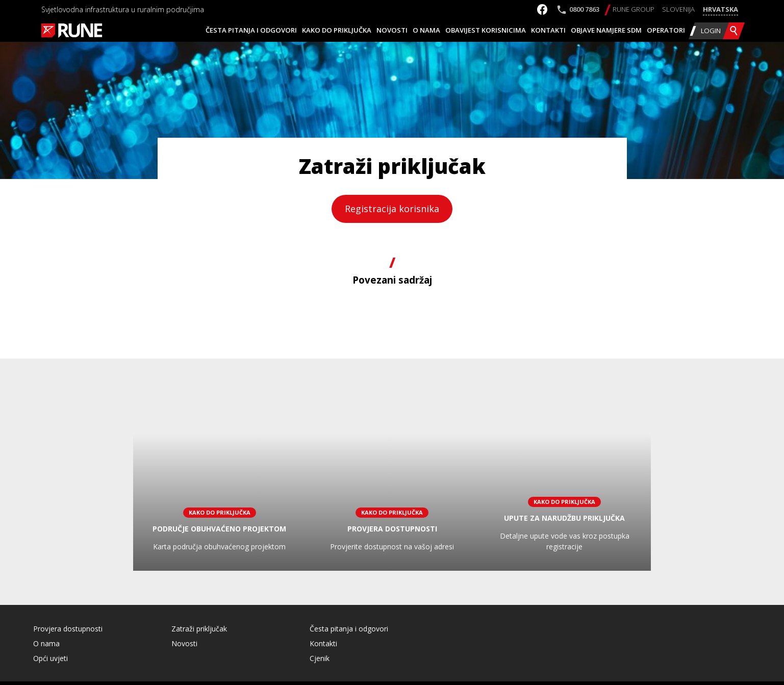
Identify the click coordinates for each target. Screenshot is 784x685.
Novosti (392, 30)
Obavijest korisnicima (486, 30)
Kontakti (548, 30)
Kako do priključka (337, 30)
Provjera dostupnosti (68, 629)
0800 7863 (584, 9)
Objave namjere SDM (606, 30)
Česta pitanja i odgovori (251, 30)
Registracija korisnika (392, 209)
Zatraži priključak (199, 629)
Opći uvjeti (50, 658)
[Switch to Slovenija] (678, 10)
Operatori (666, 30)
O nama (426, 30)
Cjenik (320, 658)
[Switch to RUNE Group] (634, 10)
